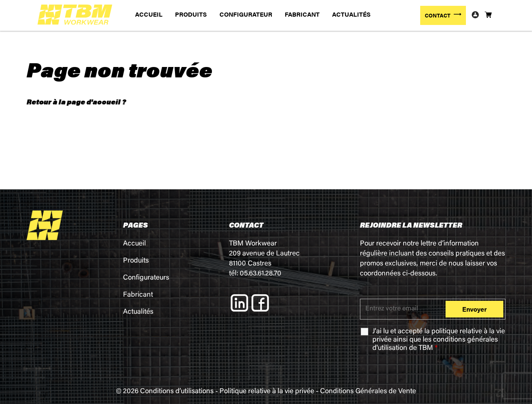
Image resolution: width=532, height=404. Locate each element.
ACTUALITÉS (351, 14)
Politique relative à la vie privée (267, 392)
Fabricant (138, 295)
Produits (136, 261)
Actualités (138, 312)
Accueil (134, 244)
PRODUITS (191, 14)
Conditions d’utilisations (177, 392)
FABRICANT (302, 14)
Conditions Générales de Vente (368, 392)
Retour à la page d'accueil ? (76, 102)
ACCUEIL (149, 14)
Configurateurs (146, 278)
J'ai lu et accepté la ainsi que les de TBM (439, 340)
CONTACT (438, 15)
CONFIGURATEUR (246, 14)
